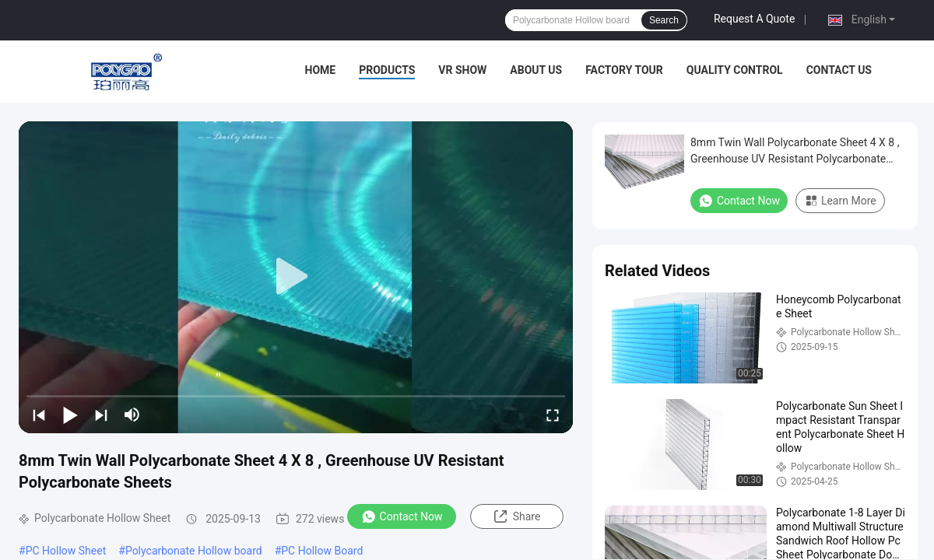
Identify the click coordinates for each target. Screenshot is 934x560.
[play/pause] (70, 415)
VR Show (462, 70)
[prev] (39, 415)
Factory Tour (624, 70)
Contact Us (839, 70)
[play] (296, 277)
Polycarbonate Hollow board (194, 551)
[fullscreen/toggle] (553, 415)
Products (387, 70)
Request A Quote (754, 19)
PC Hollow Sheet (66, 551)
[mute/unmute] (132, 415)
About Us (536, 70)
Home (321, 70)
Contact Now (402, 516)
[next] (101, 415)
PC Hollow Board (322, 551)
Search (664, 20)
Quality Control (735, 70)
